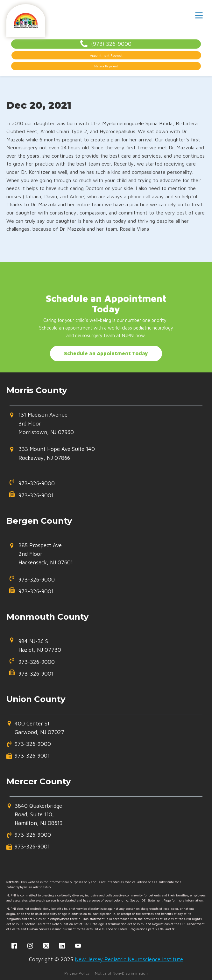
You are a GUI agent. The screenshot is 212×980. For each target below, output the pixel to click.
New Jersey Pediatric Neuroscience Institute (129, 959)
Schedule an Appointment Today (106, 353)
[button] (103, 426)
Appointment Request (106, 55)
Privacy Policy (77, 973)
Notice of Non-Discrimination (121, 973)
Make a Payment (106, 66)
